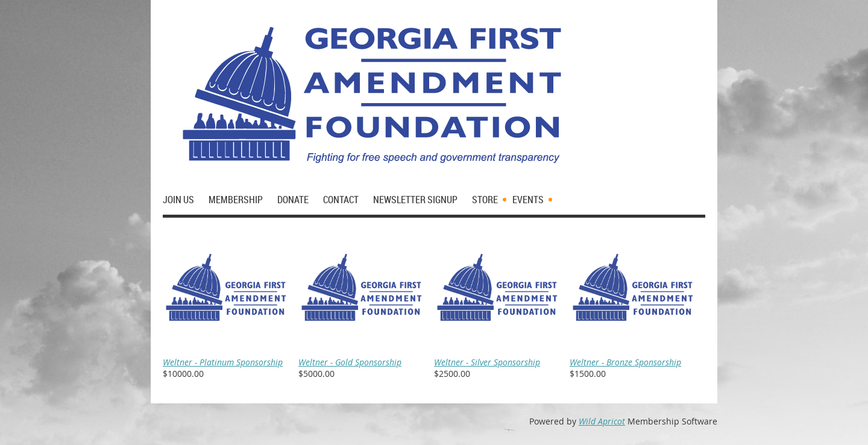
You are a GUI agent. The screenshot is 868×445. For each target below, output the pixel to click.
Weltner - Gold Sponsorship (350, 362)
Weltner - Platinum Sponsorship (223, 362)
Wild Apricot (602, 421)
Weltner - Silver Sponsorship (487, 362)
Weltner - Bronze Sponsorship (625, 362)
